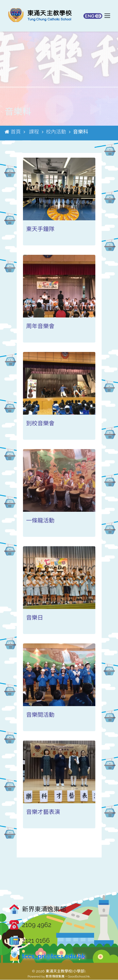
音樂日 (35, 618)
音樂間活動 (40, 715)
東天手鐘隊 (40, 229)
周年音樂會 (40, 326)
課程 (34, 132)
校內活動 (56, 132)
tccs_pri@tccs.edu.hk (54, 956)
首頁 (16, 132)
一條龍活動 (40, 521)
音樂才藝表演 (43, 812)
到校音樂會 (40, 424)
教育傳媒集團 (55, 977)
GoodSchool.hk (79, 977)
